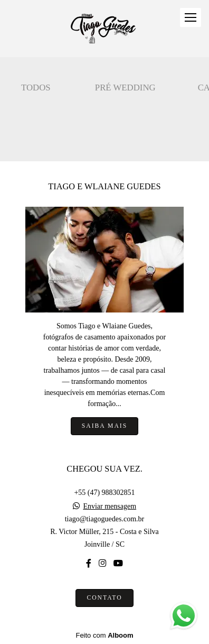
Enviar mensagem (110, 507)
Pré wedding (125, 88)
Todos (36, 88)
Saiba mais (104, 426)
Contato (104, 598)
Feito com (104, 635)
